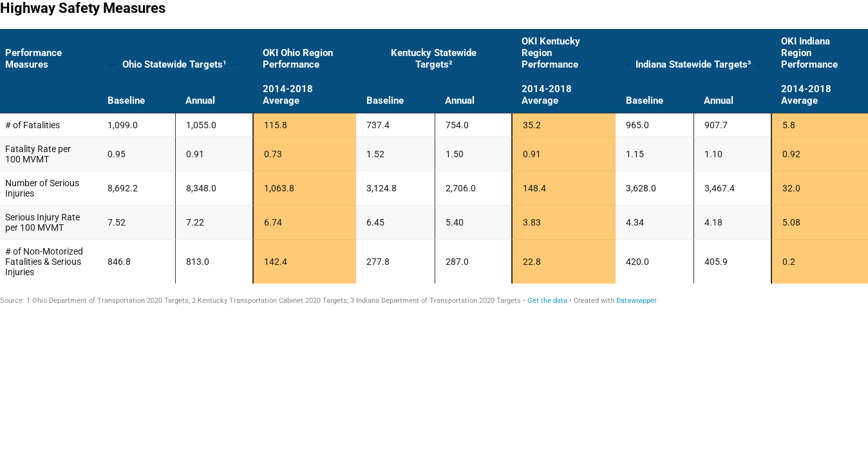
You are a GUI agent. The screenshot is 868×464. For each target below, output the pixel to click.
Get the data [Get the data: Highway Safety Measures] (547, 301)
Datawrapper (637, 301)
